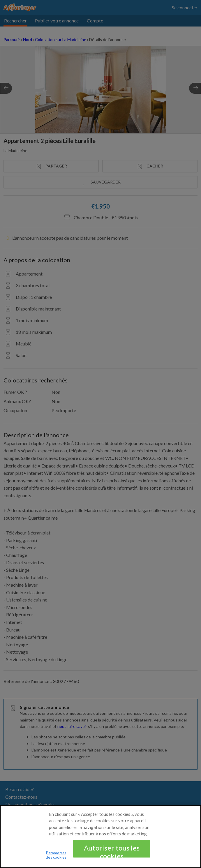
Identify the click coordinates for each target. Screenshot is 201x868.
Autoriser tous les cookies (112, 857)
